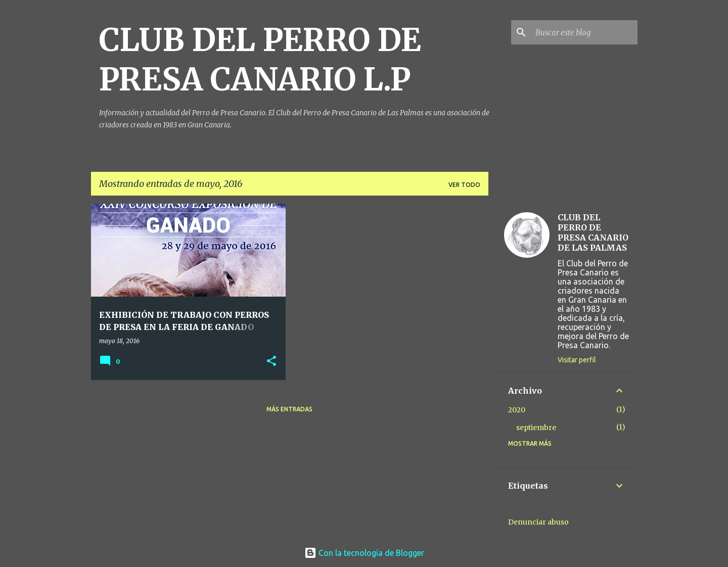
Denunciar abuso (538, 522)
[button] (271, 362)
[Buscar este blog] (584, 32)
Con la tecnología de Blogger (364, 553)
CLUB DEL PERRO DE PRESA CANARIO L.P (260, 60)
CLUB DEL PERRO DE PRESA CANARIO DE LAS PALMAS (593, 232)
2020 (517, 410)
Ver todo (464, 185)
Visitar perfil (577, 360)
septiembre (536, 428)
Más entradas (289, 409)
